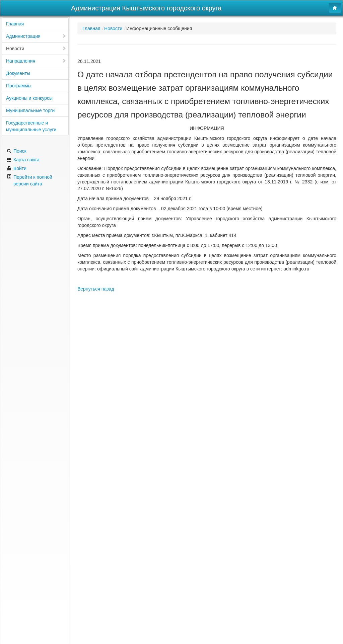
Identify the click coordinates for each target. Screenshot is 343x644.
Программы (19, 86)
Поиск (17, 151)
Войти (17, 168)
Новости (36, 49)
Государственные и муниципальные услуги (31, 126)
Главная (15, 24)
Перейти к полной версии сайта (29, 180)
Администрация (36, 36)
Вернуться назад (96, 289)
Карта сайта (23, 160)
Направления (36, 61)
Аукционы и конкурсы (29, 98)
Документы (18, 73)
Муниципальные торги (30, 110)
